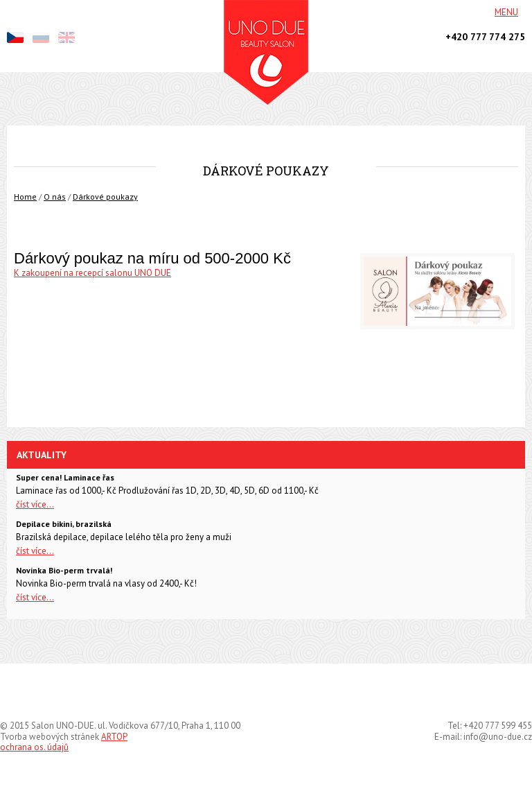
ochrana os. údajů (34, 747)
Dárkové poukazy (105, 197)
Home (25, 197)
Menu (506, 12)
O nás (55, 197)
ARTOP (114, 737)
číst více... (35, 504)
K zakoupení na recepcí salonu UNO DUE (92, 273)
